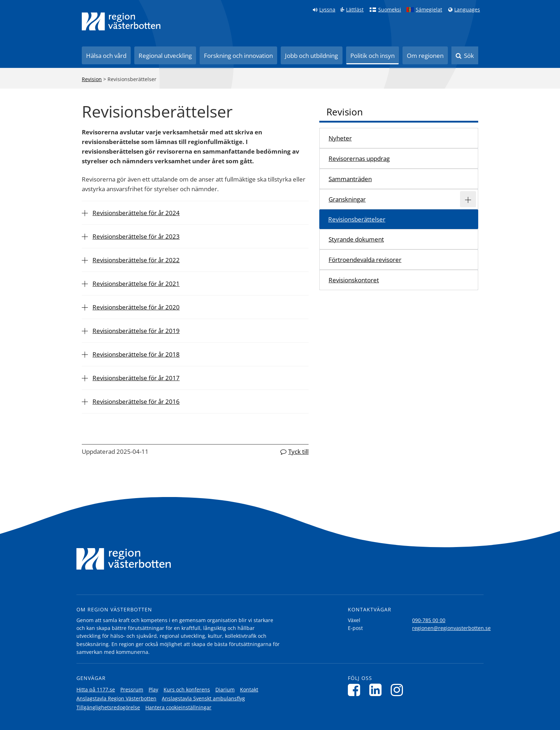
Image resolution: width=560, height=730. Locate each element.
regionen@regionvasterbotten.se (451, 628)
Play (153, 689)
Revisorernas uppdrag (359, 158)
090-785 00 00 (429, 620)
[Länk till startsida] (121, 21)
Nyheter (340, 138)
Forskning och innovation (238, 56)
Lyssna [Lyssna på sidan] (327, 10)
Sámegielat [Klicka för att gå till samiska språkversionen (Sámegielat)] (429, 10)
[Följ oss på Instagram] (399, 690)
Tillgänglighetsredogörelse (108, 707)
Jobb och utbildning (311, 56)
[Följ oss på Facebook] (356, 690)
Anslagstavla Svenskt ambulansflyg (203, 698)
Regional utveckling (165, 56)
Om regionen (425, 56)
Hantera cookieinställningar (178, 707)
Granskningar (347, 199)
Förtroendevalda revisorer (365, 260)
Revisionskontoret (354, 280)
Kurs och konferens (187, 689)
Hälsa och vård (106, 56)
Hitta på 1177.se (96, 689)
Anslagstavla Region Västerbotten (116, 698)
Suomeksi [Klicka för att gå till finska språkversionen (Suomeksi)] (390, 10)
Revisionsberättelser (357, 219)
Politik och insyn (372, 56)
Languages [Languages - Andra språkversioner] (467, 10)
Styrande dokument (356, 239)
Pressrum (132, 689)
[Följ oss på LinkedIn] (377, 690)
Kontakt (249, 689)
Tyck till (298, 451)
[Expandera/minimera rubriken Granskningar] (468, 199)
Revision (92, 79)
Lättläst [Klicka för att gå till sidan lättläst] (355, 10)
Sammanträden (350, 179)
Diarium (225, 689)
